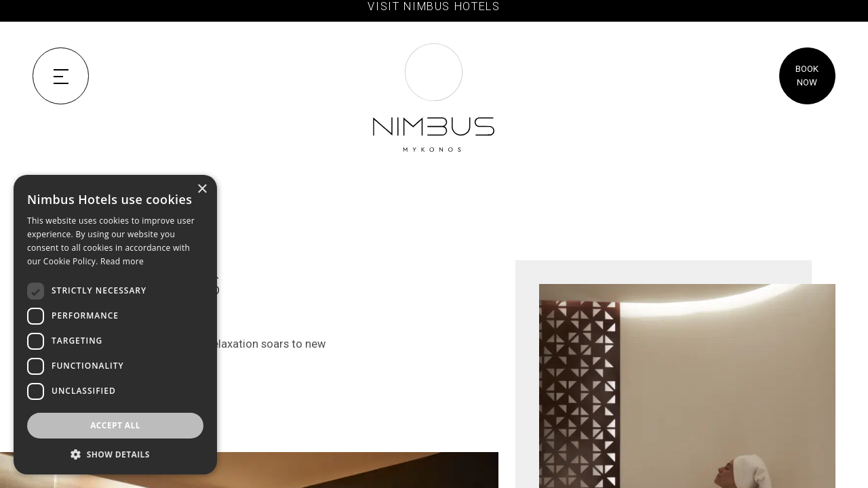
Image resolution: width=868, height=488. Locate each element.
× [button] (202, 189)
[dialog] (115, 325)
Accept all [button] (115, 425)
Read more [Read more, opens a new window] (122, 261)
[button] (115, 454)
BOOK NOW (807, 76)
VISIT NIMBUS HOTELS (434, 6)
